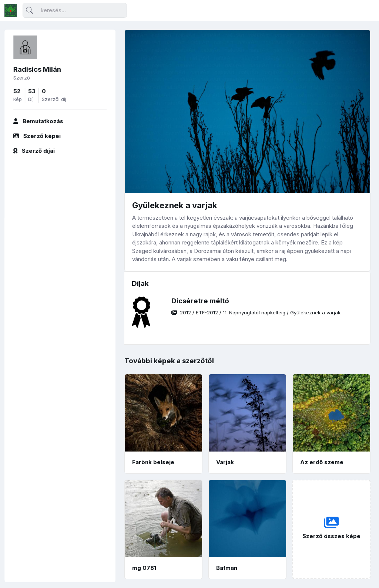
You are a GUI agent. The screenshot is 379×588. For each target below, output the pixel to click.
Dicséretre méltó (200, 301)
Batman (227, 568)
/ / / (256, 312)
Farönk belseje (153, 462)
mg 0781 (144, 568)
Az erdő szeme (322, 462)
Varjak (225, 462)
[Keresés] (75, 11)
